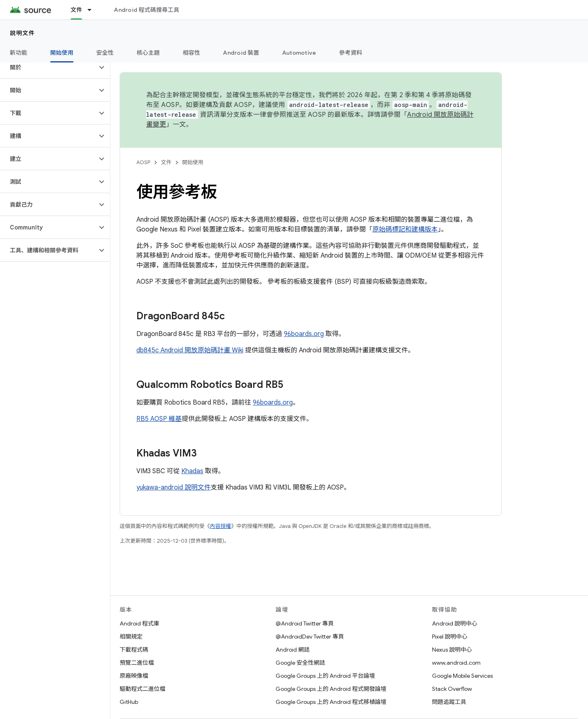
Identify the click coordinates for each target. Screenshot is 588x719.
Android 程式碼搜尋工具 (147, 10)
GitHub (129, 702)
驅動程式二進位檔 (143, 689)
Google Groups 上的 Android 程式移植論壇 (331, 702)
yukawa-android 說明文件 (174, 487)
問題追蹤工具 (449, 702)
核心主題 (148, 53)
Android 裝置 (241, 53)
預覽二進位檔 (137, 663)
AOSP (143, 162)
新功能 (19, 53)
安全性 (105, 53)
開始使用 (193, 162)
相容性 (192, 53)
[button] (48, 67)
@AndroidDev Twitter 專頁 (310, 637)
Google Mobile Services (462, 676)
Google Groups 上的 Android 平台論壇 (325, 676)
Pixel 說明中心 (450, 637)
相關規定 (131, 637)
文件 (166, 162)
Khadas (192, 471)
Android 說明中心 (455, 623)
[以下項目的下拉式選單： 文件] (93, 10)
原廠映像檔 (134, 676)
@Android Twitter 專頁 (305, 623)
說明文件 (22, 33)
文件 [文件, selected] (77, 10)
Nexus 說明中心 (452, 650)
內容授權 (220, 526)
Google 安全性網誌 (300, 663)
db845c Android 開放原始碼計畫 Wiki (190, 350)
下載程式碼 (134, 650)
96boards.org (304, 334)
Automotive (299, 53)
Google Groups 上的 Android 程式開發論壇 (331, 689)
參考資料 (351, 53)
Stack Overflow (452, 689)
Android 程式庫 (139, 623)
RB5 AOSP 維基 (159, 419)
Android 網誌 (293, 650)
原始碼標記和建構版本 (405, 229)
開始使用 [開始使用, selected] (62, 53)
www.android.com (456, 663)
